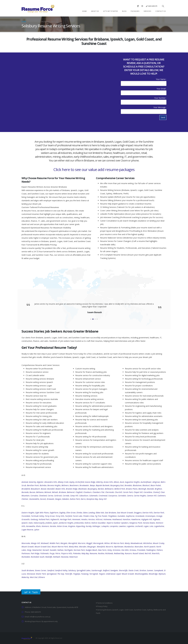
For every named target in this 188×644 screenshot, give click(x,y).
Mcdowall (45, 543)
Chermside (110, 492)
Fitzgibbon (112, 516)
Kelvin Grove (62, 526)
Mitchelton (148, 543)
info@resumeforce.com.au (40, 617)
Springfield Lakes (84, 570)
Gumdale (121, 516)
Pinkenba (77, 553)
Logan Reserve (27, 530)
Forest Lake (78, 516)
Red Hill (148, 553)
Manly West (74, 547)
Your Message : (144, 109)
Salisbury (72, 570)
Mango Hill (35, 543)
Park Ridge (35, 553)
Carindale (122, 496)
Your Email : (144, 91)
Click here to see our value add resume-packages (94, 169)
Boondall (51, 489)
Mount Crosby (159, 543)
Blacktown (83, 489)
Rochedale (26, 557)
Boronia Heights (54, 485)
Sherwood (31, 574)
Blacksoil (146, 485)
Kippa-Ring (80, 526)
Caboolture (84, 496)
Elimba (79, 513)
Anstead (25, 482)
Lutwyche (105, 526)
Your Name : (144, 81)
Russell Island (138, 553)
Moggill (89, 543)
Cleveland (43, 496)
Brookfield (26, 489)
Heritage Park (66, 519)
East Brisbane (111, 513)
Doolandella (34, 499)
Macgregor (92, 547)
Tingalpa (77, 574)
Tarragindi (94, 574)
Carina (50, 496)
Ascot (122, 482)
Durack (43, 499)
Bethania (40, 492)
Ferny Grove (50, 516)
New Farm (102, 550)
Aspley (72, 482)
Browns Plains (132, 489)
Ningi (29, 550)
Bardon (101, 489)
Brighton (158, 489)
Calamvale (93, 496)
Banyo (92, 485)
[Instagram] (142, 6)
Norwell (46, 550)
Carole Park (128, 492)
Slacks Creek (133, 570)
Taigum (102, 574)
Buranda (25, 492)
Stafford (106, 570)
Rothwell (57, 557)
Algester (40, 482)
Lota (151, 526)
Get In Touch (31, 592)
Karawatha (31, 526)
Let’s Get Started (111, 11)
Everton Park (159, 513)
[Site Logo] (38, 9)
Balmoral (71, 492)
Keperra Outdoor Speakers (118, 523)
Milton (107, 543)
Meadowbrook (136, 543)
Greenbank (140, 516)
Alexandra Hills (51, 482)
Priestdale (141, 550)
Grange (159, 516)
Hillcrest (99, 519)
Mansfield (101, 547)
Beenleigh (142, 489)
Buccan (32, 492)
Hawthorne (136, 519)
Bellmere (65, 485)
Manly (127, 543)
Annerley (33, 482)
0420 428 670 (153, 6)
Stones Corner (41, 570)
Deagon (58, 499)
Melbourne (158, 610)
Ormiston (117, 550)
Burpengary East (117, 485)
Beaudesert (35, 489)
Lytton (37, 530)
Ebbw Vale (100, 513)
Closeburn (87, 492)
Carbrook (58, 496)
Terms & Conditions (104, 603)
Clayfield (79, 492)
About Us (95, 11)
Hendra (84, 519)
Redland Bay (119, 553)
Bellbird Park (120, 489)
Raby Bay (85, 553)
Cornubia (34, 496)
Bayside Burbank (103, 485)
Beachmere (74, 485)
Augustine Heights (132, 482)
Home (84, 11)
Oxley (110, 550)
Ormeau (133, 550)
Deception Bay (92, 499)
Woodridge (153, 574)
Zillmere (42, 577)
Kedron (88, 523)
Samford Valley (61, 570)
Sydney (150, 610)
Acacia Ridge (90, 482)
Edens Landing (89, 513)
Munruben (139, 547)
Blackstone (137, 485)
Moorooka (26, 543)
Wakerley (25, 577)
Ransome (93, 553)
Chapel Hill (138, 492)
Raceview (65, 557)
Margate (64, 543)
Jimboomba (79, 523)
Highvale (156, 519)
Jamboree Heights (66, 523)
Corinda (66, 496)
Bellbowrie (109, 489)
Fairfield (69, 516)
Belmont (48, 492)
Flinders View (89, 516)
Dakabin (66, 499)
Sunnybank (159, 570)
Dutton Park (75, 499)
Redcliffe (49, 557)
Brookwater (84, 485)
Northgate (69, 550)
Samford (51, 570)
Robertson (74, 557)
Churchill (118, 492)
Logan (146, 526)
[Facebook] (138, 6)
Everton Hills (148, 513)
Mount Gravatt (28, 547)
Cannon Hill (152, 496)
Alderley (99, 482)
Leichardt (139, 526)
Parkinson (26, 553)
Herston (92, 519)
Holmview (107, 519)
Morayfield (73, 543)
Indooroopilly (39, 523)
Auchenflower (146, 482)
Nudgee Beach (91, 550)
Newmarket (37, 550)
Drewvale (50, 499)
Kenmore (45, 526)
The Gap (61, 574)
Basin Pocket (156, 485)
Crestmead (103, 496)
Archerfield (80, 482)
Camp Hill (74, 496)
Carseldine (148, 492)
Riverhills (156, 553)
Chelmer (25, 499)
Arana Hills (108, 482)
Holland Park (44, 519)
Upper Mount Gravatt (125, 574)
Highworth (55, 519)
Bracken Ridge (72, 489)
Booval (44, 489)
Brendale (128, 485)
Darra (83, 499)
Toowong (85, 574)
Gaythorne (130, 516)
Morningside (98, 543)
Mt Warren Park (117, 543)
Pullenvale (45, 553)
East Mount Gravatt (125, 513)
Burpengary (92, 489)
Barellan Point (33, 485)
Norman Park (79, 550)
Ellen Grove (71, 513)
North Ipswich (150, 547)
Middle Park (55, 543)
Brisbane (62, 492)
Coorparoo (113, 496)
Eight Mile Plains (42, 513)
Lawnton (122, 526)
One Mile (125, 550)
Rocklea (101, 553)
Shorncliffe (123, 570)
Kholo (38, 526)
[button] (163, 6)
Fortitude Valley (38, 516)
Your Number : (144, 100)
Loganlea (130, 526)
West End (34, 577)
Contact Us (161, 11)
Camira (130, 496)
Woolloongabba (141, 574)
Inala (31, 523)
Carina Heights (140, 496)
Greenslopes (150, 516)
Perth (98, 613)
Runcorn (128, 553)
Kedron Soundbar (99, 523)
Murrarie (82, 543)
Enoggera (138, 513)
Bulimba (43, 485)
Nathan (60, 550)
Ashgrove (156, 482)
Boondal (151, 489)
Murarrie (109, 547)
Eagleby (62, 513)
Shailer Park (41, 574)
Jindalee (49, 523)
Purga (52, 553)
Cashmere (161, 496)
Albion (116, 482)
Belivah (55, 492)
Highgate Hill (147, 519)
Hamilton (126, 519)
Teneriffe (69, 574)
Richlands (109, 553)
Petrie (58, 553)
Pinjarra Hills (67, 553)
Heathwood (117, 519)
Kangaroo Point (136, 523)
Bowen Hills (60, 489)
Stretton (143, 570)
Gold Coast (129, 610)
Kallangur (96, 526)
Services (147, 11)
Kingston (72, 526)
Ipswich (25, 523)
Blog (124, 11)
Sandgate (114, 570)
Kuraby (89, 526)
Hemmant (76, 519)
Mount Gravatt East (43, 547)
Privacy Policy (102, 606)
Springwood (52, 574)
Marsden (83, 547)
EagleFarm (54, 513)
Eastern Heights (28, 513)
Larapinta (114, 526)
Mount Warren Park (60, 547)
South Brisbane (28, 570)
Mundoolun (129, 547)
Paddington (151, 550)
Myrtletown (119, 547)
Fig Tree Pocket (101, 516)
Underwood (111, 574)
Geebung (34, 519)
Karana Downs (149, 523)
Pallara (160, 550)
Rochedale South (38, 557)
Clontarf (156, 492)
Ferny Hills (60, 516)
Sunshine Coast (140, 610)
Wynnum (162, 574)
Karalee (53, 526)
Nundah (53, 550)
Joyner (55, 523)
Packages (135, 11)
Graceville (26, 519)
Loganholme (159, 526)
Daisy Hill (103, 499)
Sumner (150, 570)
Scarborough (97, 570)
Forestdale (26, 516)
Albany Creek (63, 482)
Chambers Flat (98, 492)
